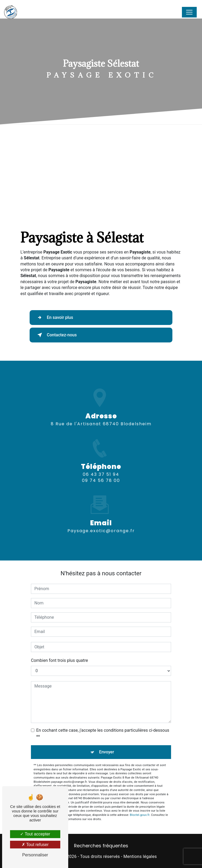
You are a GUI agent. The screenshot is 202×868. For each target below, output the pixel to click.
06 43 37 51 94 (101, 481)
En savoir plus (54, 318)
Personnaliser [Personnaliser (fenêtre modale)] (35, 855)
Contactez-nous (56, 335)
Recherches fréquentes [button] (101, 846)
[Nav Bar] (189, 12)
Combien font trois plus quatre (59, 660)
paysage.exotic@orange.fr (101, 525)
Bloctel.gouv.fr (140, 815)
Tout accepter (35, 834)
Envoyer (107, 752)
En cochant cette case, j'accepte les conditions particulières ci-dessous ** (103, 733)
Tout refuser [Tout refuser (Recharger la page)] (35, 845)
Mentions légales (140, 856)
